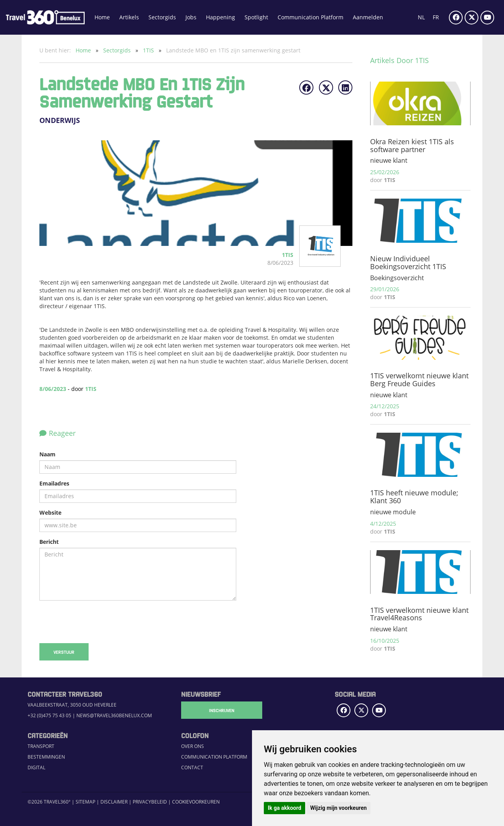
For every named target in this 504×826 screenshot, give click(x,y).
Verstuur (64, 652)
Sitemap (85, 802)
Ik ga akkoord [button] (284, 808)
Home (102, 17)
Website (50, 513)
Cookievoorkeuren (196, 802)
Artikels (129, 17)
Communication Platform (310, 17)
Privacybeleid (150, 802)
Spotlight (256, 17)
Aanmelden (368, 17)
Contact (192, 767)
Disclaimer (114, 802)
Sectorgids (162, 17)
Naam (47, 454)
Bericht (49, 542)
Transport (41, 746)
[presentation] (99, 622)
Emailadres (54, 483)
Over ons (193, 746)
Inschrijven (220, 710)
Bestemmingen (46, 757)
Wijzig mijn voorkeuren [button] (339, 808)
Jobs (191, 17)
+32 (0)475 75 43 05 (49, 715)
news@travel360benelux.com (114, 715)
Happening (220, 17)
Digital (36, 767)
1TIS (149, 50)
